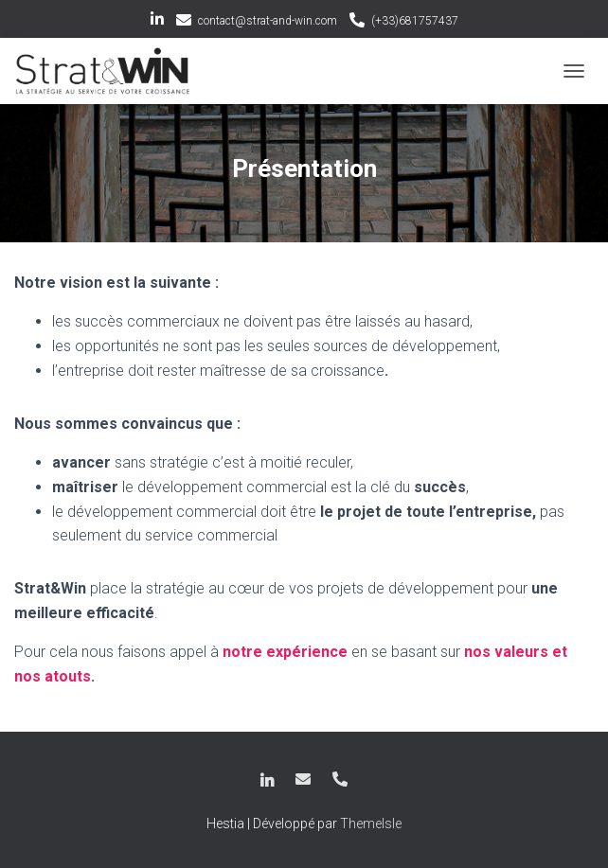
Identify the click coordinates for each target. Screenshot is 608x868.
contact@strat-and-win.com (268, 21)
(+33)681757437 (415, 21)
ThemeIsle (371, 824)
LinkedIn (157, 22)
